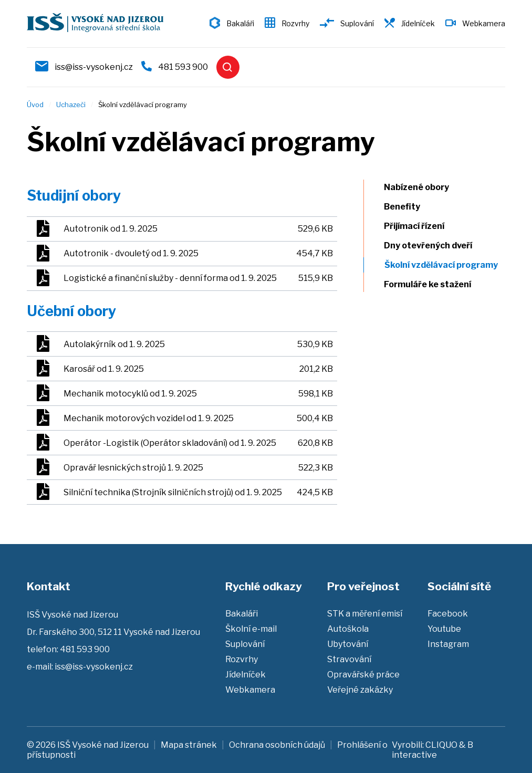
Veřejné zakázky (360, 690)
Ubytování (348, 644)
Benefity (408, 207)
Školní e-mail (251, 629)
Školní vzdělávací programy (447, 265)
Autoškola (348, 629)
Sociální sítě (459, 586)
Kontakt (49, 586)
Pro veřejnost (363, 586)
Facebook (448, 614)
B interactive (432, 750)
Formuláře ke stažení (433, 284)
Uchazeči (71, 105)
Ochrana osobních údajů (277, 745)
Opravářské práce (363, 675)
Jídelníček (418, 23)
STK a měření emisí (365, 614)
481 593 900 (183, 67)
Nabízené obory (422, 187)
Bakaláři (240, 23)
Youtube (444, 629)
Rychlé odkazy (264, 586)
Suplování (357, 23)
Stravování (349, 659)
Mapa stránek (189, 745)
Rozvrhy (295, 23)
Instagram (448, 644)
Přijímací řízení (420, 226)
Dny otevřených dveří (434, 246)
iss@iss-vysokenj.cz (94, 67)
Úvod (35, 105)
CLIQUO (441, 745)
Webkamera (484, 23)
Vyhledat (228, 67)
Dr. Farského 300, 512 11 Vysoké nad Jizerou (113, 632)
